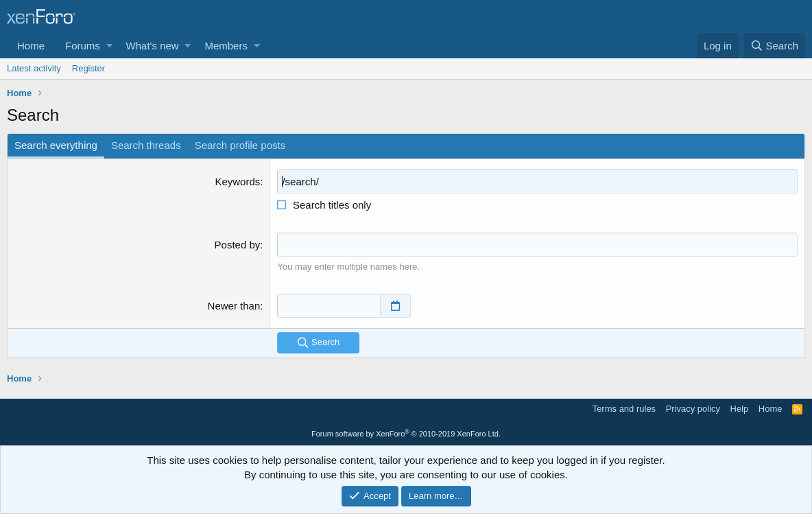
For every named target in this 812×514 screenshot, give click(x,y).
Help (740, 409)
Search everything (56, 145)
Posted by (238, 245)
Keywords (237, 182)
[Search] (774, 46)
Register (88, 68)
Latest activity (34, 68)
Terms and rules (624, 409)
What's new (153, 46)
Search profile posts (240, 145)
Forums (83, 46)
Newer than (234, 306)
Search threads (146, 145)
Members (226, 46)
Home (31, 46)
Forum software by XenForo (406, 434)
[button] (109, 46)
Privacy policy (693, 409)
